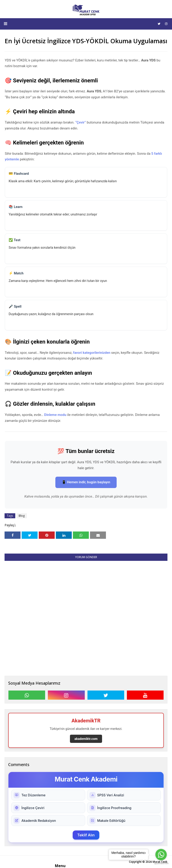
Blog (22, 516)
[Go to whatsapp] (161, 855)
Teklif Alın (86, 835)
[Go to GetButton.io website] (161, 863)
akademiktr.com (86, 739)
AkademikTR (86, 721)
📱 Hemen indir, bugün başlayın (86, 482)
